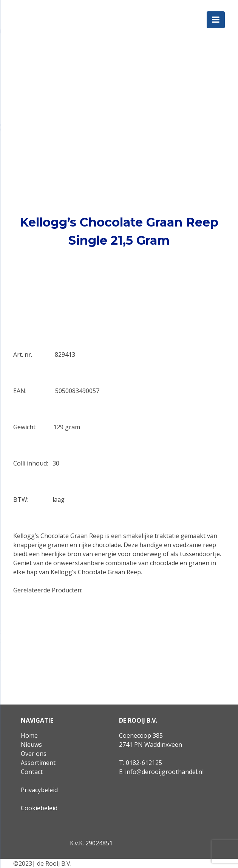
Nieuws (31, 745)
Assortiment (38, 763)
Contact (32, 772)
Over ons (34, 754)
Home (29, 735)
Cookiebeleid (39, 808)
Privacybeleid (39, 790)
